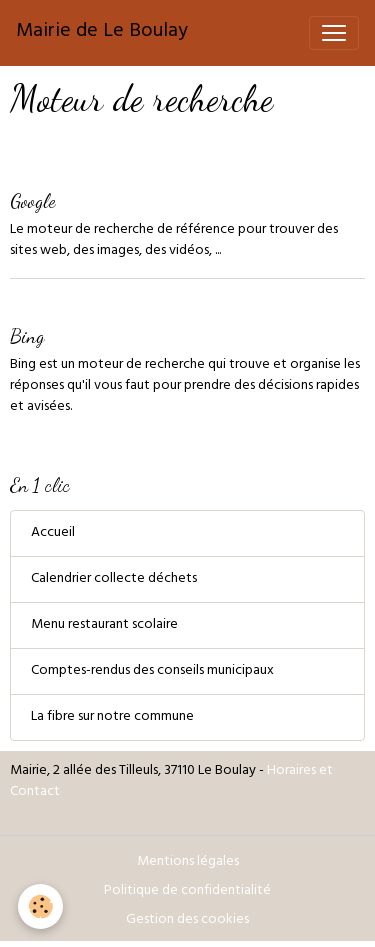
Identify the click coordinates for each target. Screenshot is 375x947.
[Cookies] (40, 906)
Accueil (53, 533)
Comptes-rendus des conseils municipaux (152, 671)
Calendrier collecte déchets (114, 579)
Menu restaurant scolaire (104, 625)
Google (33, 200)
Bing (27, 335)
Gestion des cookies (187, 920)
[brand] (102, 33)
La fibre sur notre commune (112, 717)
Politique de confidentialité (187, 891)
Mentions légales (188, 862)
